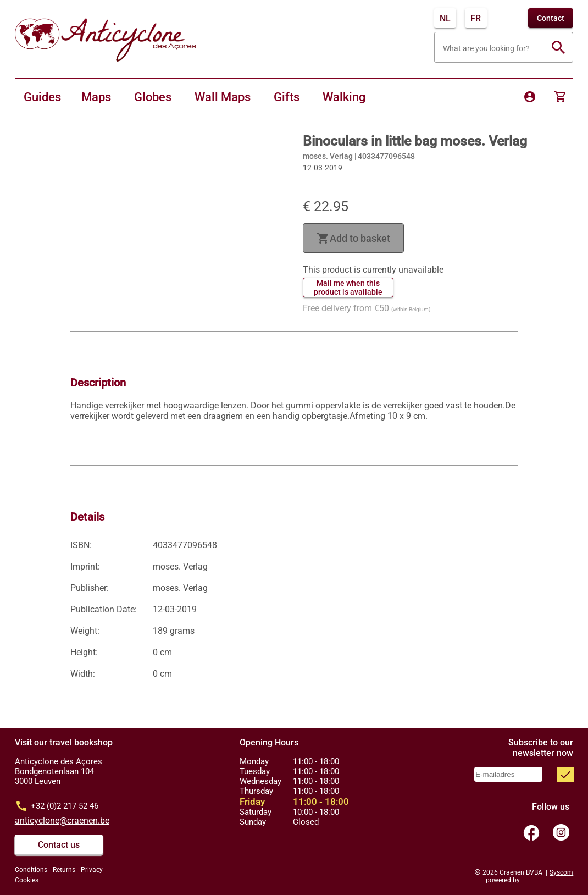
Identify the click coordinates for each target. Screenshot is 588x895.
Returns (64, 870)
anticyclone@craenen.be (62, 821)
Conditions (31, 870)
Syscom (561, 872)
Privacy (92, 870)
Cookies (27, 880)
